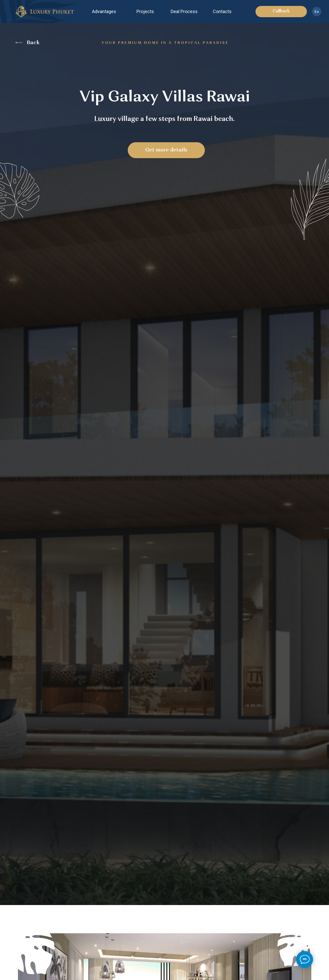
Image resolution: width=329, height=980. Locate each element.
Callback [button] (281, 11)
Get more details (166, 150)
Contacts (222, 11)
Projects (145, 11)
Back (33, 43)
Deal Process (184, 11)
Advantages (104, 11)
